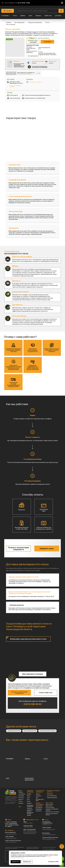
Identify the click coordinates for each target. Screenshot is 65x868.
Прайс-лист (48, 16)
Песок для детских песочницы (49, 732)
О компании (5, 16)
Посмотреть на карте (36, 82)
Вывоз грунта (50, 805)
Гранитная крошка (30, 812)
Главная (9, 22)
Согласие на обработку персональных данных (33, 849)
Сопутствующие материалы (24, 74)
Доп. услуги (49, 804)
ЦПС (37, 799)
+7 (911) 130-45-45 (11, 843)
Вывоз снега (49, 807)
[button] (33, 42)
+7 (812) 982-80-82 (11, 835)
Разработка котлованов (52, 813)
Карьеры (38, 16)
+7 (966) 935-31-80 (11, 839)
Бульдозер (39, 810)
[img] (8, 73)
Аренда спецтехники (40, 805)
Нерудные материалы (35, 22)
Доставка (58, 16)
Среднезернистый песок (14, 732)
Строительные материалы (40, 792)
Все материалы (20, 22)
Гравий (29, 816)
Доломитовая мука (40, 801)
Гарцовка (38, 797)
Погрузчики (39, 807)
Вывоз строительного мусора (52, 815)
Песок (15, 16)
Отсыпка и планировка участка (52, 811)
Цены (20, 808)
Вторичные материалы (30, 807)
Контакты (21, 799)
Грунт (30, 16)
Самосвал (39, 812)
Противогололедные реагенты (53, 792)
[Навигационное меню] (62, 3)
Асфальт (29, 804)
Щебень (23, 16)
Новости (21, 801)
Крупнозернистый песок (31, 732)
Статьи (20, 802)
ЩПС (28, 801)
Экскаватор (39, 809)
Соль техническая (52, 797)
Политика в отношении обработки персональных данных (15, 849)
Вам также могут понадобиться (26, 73)
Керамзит (30, 809)
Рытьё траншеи (50, 808)
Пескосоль (50, 795)
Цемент (38, 795)
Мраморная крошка (30, 814)
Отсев (29, 802)
